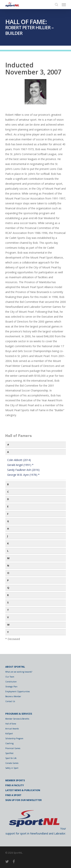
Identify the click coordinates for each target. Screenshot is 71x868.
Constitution (11, 682)
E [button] (8, 507)
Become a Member (13, 696)
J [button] (8, 536)
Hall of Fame (11, 724)
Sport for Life (11, 758)
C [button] (8, 492)
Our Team (10, 677)
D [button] (8, 499)
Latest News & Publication (23, 790)
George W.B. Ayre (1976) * (23, 475)
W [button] (8, 625)
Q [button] (8, 588)
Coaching (9, 743)
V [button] (8, 617)
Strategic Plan (11, 687)
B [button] (8, 484)
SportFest (9, 753)
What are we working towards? (19, 672)
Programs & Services (19, 714)
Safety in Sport (12, 768)
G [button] (8, 521)
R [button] (8, 595)
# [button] (8, 445)
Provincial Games (13, 748)
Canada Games (12, 763)
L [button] (8, 551)
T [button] (8, 610)
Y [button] (8, 632)
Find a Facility (15, 785)
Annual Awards (12, 729)
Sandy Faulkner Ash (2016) (23, 470)
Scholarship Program (14, 738)
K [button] (8, 543)
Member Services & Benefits (17, 719)
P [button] (8, 580)
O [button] (8, 573)
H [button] (8, 529)
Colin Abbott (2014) (19, 460)
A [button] (8, 452)
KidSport (9, 734)
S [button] (8, 603)
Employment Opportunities (18, 691)
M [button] (8, 558)
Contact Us (10, 701)
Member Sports (15, 780)
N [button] (8, 566)
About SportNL (15, 667)
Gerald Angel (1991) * (20, 465)
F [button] (8, 514)
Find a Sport (13, 795)
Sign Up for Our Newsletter (23, 800)
